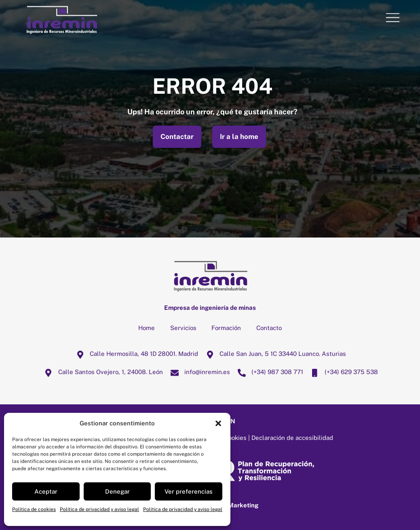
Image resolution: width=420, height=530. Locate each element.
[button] (218, 423)
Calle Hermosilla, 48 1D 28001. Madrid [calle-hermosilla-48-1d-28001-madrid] (135, 354)
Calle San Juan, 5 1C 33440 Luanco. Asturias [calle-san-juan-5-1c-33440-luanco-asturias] (274, 354)
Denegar (117, 491)
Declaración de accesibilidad (292, 438)
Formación (226, 328)
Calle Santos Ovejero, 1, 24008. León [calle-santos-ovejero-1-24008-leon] (102, 372)
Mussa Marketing (233, 505)
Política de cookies (34, 509)
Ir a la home (239, 137)
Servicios (183, 328)
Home (147, 328)
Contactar (177, 137)
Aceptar (46, 491)
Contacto (269, 328)
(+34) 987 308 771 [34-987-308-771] (268, 372)
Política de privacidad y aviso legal (99, 509)
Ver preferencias (189, 491)
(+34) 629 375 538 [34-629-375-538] (342, 372)
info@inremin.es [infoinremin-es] (198, 372)
